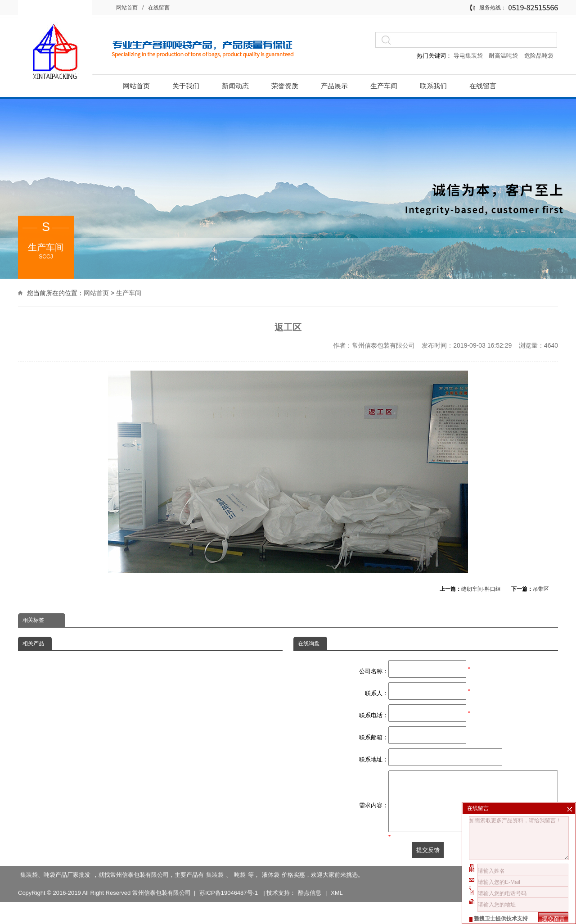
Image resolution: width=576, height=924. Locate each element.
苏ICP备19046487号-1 (229, 896)
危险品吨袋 (539, 56)
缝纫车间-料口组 (481, 589)
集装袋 (215, 878)
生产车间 (129, 292)
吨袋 (240, 878)
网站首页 (127, 8)
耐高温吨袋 (504, 56)
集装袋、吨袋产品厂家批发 (55, 878)
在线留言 (159, 8)
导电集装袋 (468, 56)
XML (337, 896)
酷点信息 (310, 896)
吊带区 (541, 589)
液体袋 (271, 878)
